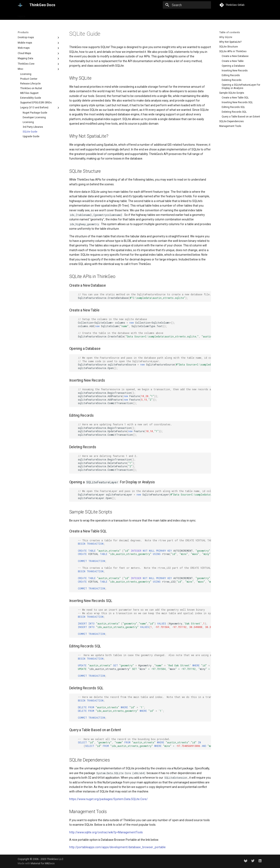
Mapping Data (39, 59)
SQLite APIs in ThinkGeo (233, 51)
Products (37, 15)
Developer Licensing (34, 117)
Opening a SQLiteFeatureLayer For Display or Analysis (241, 86)
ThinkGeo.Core (39, 64)
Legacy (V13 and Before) (40, 108)
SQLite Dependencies (231, 121)
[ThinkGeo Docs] (20, 5)
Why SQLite (226, 37)
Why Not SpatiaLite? (230, 42)
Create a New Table (233, 61)
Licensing (26, 74)
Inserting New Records (235, 71)
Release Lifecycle (30, 84)
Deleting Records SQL (234, 112)
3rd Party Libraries (33, 127)
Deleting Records (232, 80)
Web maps (39, 48)
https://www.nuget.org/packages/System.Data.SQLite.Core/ (108, 799)
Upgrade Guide (31, 136)
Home (22, 15)
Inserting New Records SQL (237, 102)
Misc (39, 69)
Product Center (29, 79)
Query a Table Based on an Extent (241, 117)
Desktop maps (39, 38)
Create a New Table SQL (235, 98)
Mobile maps (39, 43)
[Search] (187, 5)
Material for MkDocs (43, 863)
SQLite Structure (228, 47)
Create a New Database (235, 56)
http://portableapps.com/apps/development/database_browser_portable (117, 847)
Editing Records (231, 75)
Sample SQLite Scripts (232, 93)
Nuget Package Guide (35, 113)
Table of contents (230, 32)
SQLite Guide (30, 132)
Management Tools (230, 126)
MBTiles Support (29, 93)
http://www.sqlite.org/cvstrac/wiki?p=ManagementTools (106, 832)
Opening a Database (233, 66)
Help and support (59, 15)
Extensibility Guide (31, 98)
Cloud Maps (39, 53)
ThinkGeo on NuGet (31, 88)
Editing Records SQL (233, 107)
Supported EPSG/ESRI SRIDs (36, 103)
